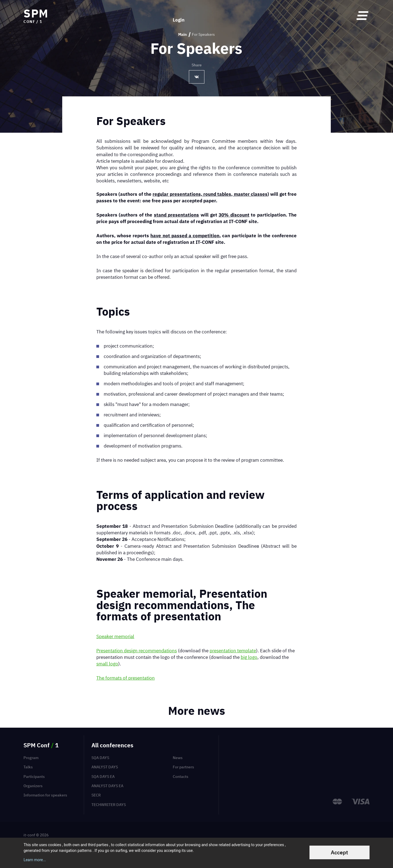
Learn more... (35, 860)
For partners (183, 767)
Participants (34, 777)
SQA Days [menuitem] (100, 758)
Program (31, 758)
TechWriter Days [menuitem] (109, 805)
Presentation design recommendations (137, 651)
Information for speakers (45, 795)
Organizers (33, 786)
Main (182, 35)
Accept (339, 852)
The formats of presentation (126, 678)
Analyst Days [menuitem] (105, 767)
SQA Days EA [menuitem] (103, 777)
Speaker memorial (115, 636)
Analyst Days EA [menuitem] (107, 786)
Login (179, 15)
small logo (107, 664)
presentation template (233, 651)
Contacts (181, 777)
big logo (249, 657)
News (178, 758)
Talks (28, 767)
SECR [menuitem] (96, 795)
